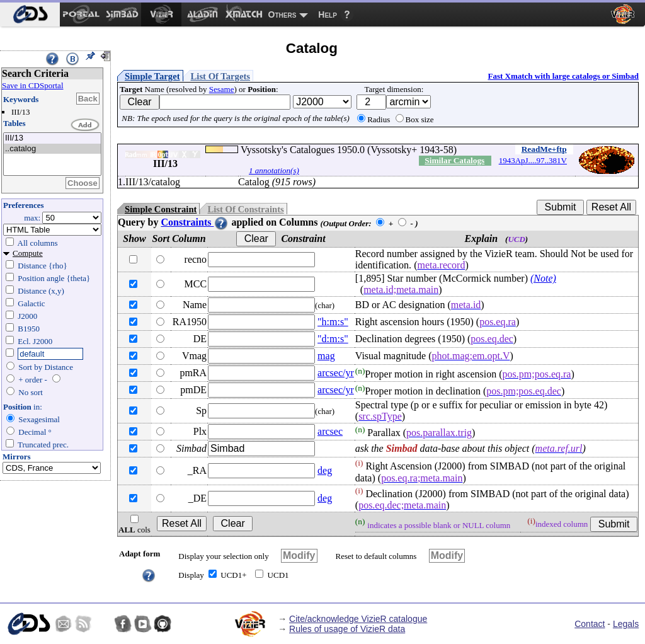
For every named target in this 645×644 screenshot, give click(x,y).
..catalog (52, 149)
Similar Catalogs (454, 160)
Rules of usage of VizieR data (347, 629)
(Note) (543, 278)
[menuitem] (30, 14)
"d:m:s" (333, 339)
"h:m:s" (333, 322)
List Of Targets (220, 76)
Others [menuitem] (283, 14)
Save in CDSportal (33, 85)
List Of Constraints (245, 209)
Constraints (195, 222)
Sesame (222, 89)
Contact (590, 624)
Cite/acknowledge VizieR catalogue (358, 619)
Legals (626, 624)
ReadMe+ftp (544, 149)
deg (325, 470)
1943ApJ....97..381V (533, 160)
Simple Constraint (161, 209)
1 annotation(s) (274, 170)
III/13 (52, 138)
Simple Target (152, 76)
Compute (28, 253)
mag (326, 356)
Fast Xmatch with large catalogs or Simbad (563, 76)
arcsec (330, 431)
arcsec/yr (336, 373)
